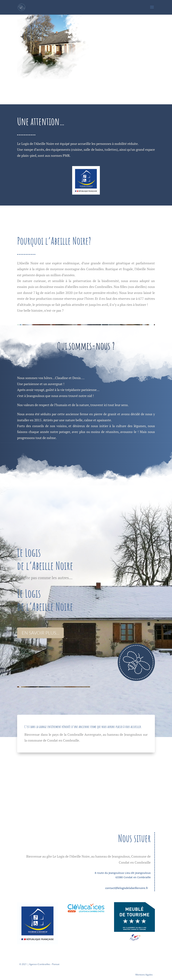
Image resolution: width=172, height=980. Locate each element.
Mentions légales (144, 975)
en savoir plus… (40, 633)
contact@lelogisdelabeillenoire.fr (127, 888)
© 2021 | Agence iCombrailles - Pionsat (39, 964)
